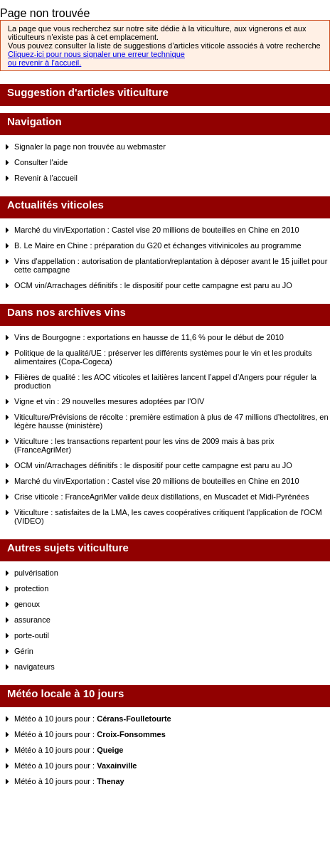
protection (31, 588)
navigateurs (34, 667)
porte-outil (32, 635)
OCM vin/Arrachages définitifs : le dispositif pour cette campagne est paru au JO (153, 285)
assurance (32, 620)
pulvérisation (36, 573)
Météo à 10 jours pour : (93, 719)
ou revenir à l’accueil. (44, 63)
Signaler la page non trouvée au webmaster (90, 147)
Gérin (24, 651)
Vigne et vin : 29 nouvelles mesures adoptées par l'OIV (109, 401)
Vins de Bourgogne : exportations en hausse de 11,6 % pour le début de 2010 (149, 337)
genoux (27, 604)
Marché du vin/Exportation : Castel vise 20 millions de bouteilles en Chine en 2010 (157, 230)
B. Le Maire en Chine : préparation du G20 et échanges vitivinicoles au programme (158, 245)
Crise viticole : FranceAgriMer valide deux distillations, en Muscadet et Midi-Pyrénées (162, 497)
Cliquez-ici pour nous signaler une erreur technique (96, 54)
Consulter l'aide (41, 162)
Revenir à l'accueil (46, 178)
